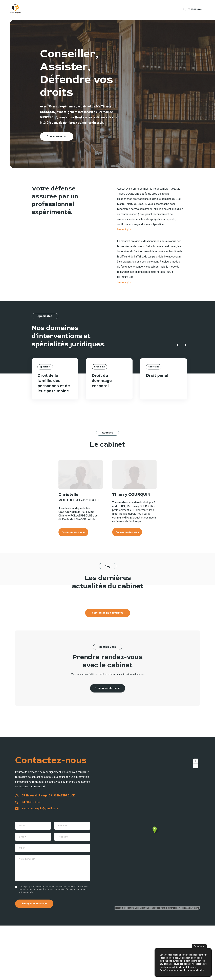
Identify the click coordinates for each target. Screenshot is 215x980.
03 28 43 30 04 (195, 9)
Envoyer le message (34, 904)
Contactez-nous (57, 136)
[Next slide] (185, 345)
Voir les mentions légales (192, 970)
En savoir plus (124, 229)
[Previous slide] (178, 345)
